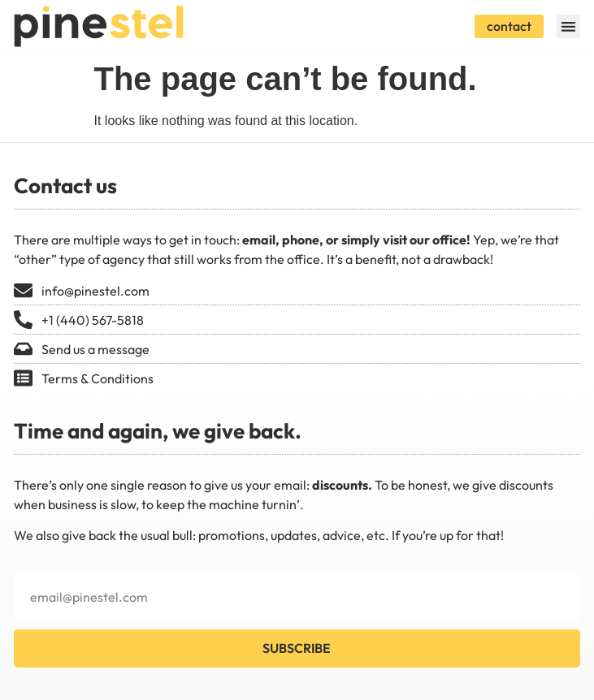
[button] (568, 26)
